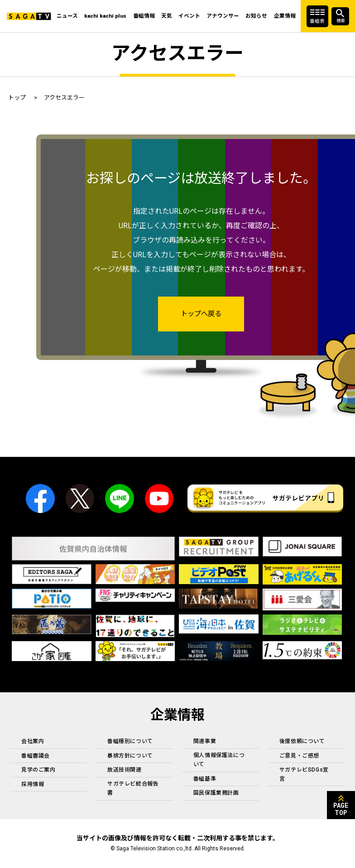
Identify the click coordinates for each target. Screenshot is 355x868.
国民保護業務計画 (216, 793)
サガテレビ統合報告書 (133, 789)
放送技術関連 (125, 770)
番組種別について (130, 742)
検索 (339, 21)
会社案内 (33, 742)
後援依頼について (302, 742)
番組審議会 (36, 756)
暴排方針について (130, 756)
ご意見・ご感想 (299, 756)
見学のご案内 (38, 770)
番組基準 (205, 779)
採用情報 (33, 785)
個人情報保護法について (219, 760)
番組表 (317, 21)
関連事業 (205, 742)
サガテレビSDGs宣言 (304, 774)
